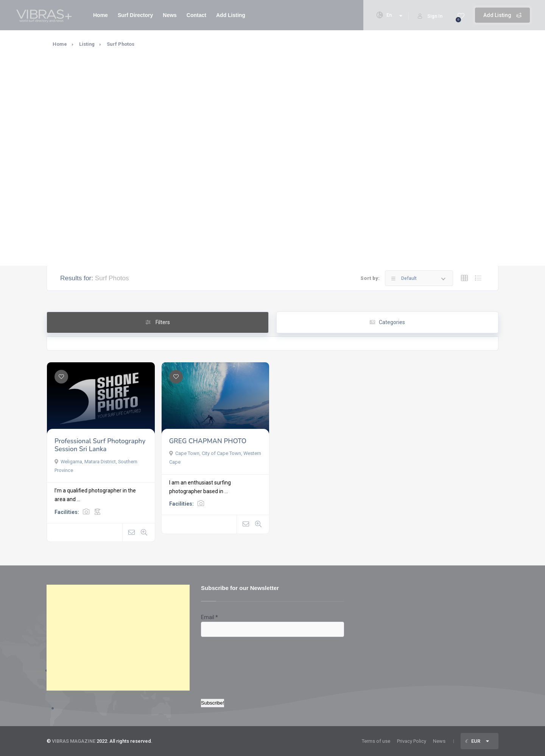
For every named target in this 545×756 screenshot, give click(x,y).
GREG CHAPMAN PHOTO (208, 441)
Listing (87, 44)
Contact (196, 15)
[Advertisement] (118, 638)
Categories (387, 322)
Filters (158, 322)
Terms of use (376, 741)
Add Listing (502, 15)
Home (100, 15)
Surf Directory (135, 15)
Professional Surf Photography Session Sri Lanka (100, 445)
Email (209, 617)
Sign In (430, 16)
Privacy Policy (412, 741)
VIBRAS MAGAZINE (74, 741)
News (170, 15)
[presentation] (232, 664)
